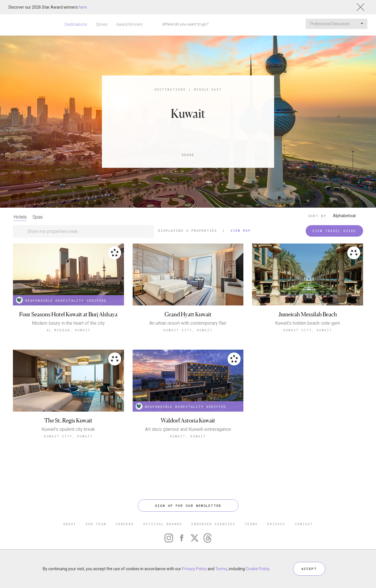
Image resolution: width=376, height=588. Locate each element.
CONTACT (304, 524)
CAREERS (125, 524)
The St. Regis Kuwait (68, 421)
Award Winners (130, 24)
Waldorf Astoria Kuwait (188, 421)
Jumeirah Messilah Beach (308, 315)
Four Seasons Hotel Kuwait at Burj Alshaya (68, 315)
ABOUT (70, 524)
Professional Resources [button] (337, 24)
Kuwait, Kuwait (188, 436)
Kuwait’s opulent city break (68, 429)
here (83, 7)
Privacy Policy (194, 569)
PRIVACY (276, 524)
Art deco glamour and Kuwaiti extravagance (188, 429)
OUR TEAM (96, 524)
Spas (38, 217)
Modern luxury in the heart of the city (68, 323)
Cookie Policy (257, 569)
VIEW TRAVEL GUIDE (334, 231)
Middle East (208, 89)
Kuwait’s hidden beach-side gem (308, 323)
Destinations (76, 24)
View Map (241, 230)
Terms (221, 569)
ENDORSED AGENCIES (213, 524)
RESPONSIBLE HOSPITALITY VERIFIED (61, 300)
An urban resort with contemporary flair (188, 323)
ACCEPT (309, 569)
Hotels (20, 217)
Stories (102, 24)
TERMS (251, 524)
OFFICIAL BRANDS (163, 524)
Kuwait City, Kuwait (188, 330)
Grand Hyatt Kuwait (188, 315)
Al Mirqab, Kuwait (68, 330)
